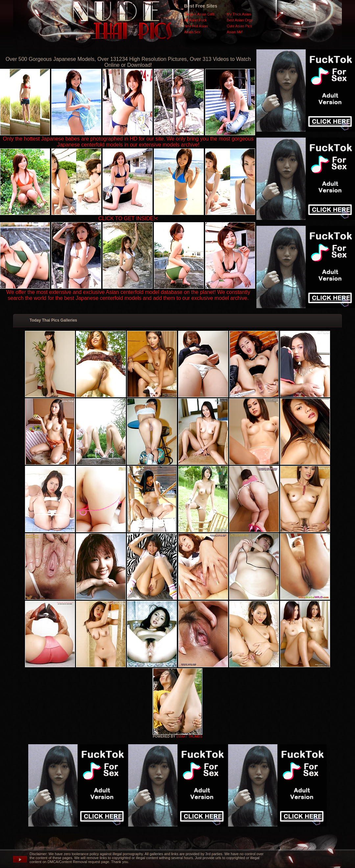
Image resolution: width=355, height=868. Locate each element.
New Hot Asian (196, 26)
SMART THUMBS (189, 736)
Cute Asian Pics (239, 26)
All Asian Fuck (195, 20)
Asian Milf (235, 32)
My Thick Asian (239, 14)
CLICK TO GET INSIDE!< (128, 218)
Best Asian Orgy (240, 20)
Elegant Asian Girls (199, 14)
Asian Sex (192, 32)
